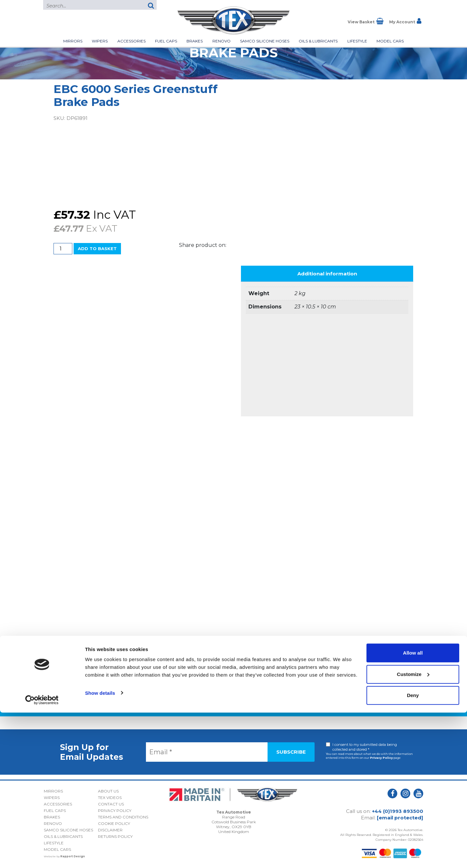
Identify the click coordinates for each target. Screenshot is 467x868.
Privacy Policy (381, 758)
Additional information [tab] (327, 274)
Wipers (100, 41)
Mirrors (73, 41)
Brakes (195, 41)
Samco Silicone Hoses (265, 41)
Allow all (413, 808)
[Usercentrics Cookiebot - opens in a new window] (42, 855)
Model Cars (390, 41)
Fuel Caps (166, 41)
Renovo (222, 41)
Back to (234, 706)
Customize (413, 830)
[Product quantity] (63, 249)
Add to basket (97, 249)
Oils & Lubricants (318, 41)
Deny (413, 851)
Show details (100, 848)
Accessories (132, 41)
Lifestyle (357, 41)
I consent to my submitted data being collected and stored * (365, 747)
